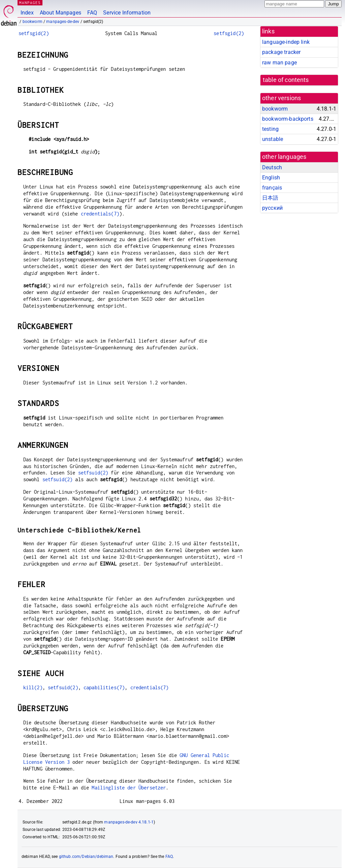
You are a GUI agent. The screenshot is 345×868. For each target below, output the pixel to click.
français (272, 188)
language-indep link (286, 42)
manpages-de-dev (63, 22)
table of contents (286, 80)
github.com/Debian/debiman (86, 857)
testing (270, 129)
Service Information (127, 13)
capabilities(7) (104, 687)
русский (272, 208)
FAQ (92, 13)
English (271, 178)
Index (27, 13)
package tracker (281, 52)
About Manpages (60, 13)
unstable (273, 139)
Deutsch (272, 167)
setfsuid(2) (93, 473)
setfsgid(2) (34, 33)
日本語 (270, 198)
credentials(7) (100, 214)
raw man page (279, 63)
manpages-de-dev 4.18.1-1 (129, 822)
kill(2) (33, 687)
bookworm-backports (288, 119)
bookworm (33, 22)
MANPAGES (30, 3)
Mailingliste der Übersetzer (129, 788)
